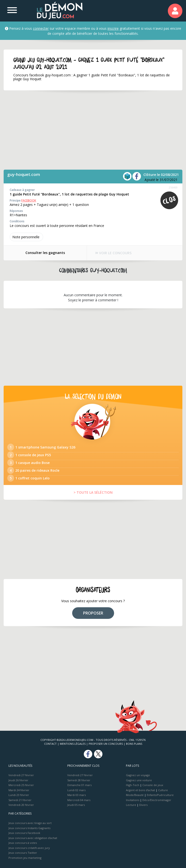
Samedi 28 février (79, 780)
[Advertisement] (93, 130)
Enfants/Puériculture (160, 795)
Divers (143, 805)
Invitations (133, 800)
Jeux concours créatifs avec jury (29, 848)
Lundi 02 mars (76, 790)
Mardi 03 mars (77, 795)
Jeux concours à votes (23, 843)
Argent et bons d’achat (140, 790)
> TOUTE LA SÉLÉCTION (93, 492)
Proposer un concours (106, 744)
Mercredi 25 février (21, 785)
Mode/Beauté (135, 795)
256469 (173, 187)
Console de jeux (153, 785)
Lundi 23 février (19, 795)
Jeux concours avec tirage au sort (30, 823)
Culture (163, 790)
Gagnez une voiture (139, 780)
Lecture (131, 805)
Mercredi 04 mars (79, 800)
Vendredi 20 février (21, 805)
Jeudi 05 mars (76, 805)
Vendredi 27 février (21, 775)
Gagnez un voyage (138, 775)
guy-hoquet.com (24, 174)
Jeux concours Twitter (23, 853)
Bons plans (134, 744)
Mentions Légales (73, 744)
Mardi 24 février (19, 790)
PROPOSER (93, 613)
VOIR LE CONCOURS (114, 253)
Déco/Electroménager (157, 800)
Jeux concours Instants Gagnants (29, 828)
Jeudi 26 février (18, 780)
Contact (50, 744)
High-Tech (133, 785)
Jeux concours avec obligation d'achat (33, 838)
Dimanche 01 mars (79, 785)
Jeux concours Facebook (24, 833)
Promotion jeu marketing (25, 858)
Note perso (26, 237)
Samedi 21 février (20, 800)
